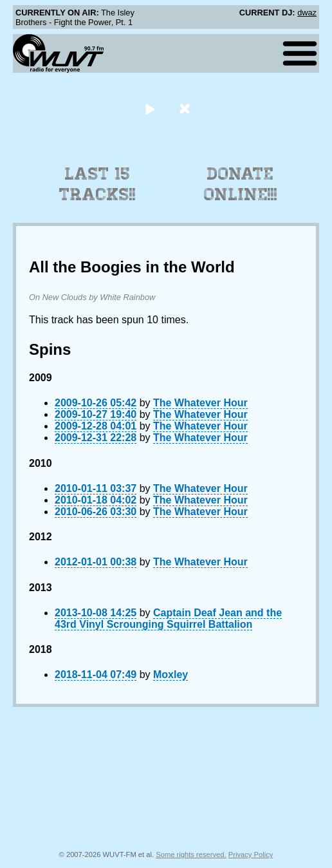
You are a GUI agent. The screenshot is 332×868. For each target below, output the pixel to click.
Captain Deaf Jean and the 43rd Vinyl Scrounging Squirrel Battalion (168, 618)
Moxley (171, 675)
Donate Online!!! (241, 184)
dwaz (307, 13)
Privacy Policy (251, 854)
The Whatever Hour (200, 403)
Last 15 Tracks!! (97, 184)
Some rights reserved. (191, 854)
